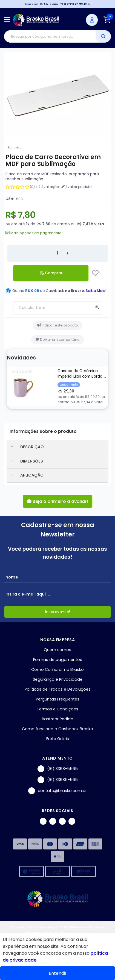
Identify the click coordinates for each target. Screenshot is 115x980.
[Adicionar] (67, 253)
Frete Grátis (58, 739)
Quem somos (58, 650)
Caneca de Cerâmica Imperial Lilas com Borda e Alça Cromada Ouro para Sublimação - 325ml (82, 374)
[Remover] (48, 253)
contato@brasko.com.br (58, 791)
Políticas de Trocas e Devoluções (58, 689)
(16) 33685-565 (58, 780)
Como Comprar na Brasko (58, 669)
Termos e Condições (58, 709)
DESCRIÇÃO (32, 447)
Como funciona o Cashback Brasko (58, 729)
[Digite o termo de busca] (50, 36)
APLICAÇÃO (32, 475)
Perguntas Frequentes (58, 699)
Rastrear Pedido (58, 719)
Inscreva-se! (58, 612)
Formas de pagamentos (58, 660)
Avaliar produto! (77, 187)
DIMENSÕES (32, 461)
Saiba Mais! (96, 291)
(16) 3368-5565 (58, 769)
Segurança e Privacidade (58, 679)
